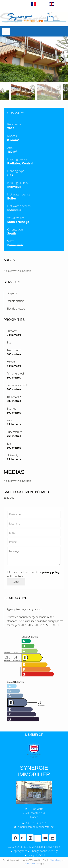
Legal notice (53, 847)
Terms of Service (31, 864)
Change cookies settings (44, 851)
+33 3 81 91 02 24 (36, 823)
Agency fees (20, 851)
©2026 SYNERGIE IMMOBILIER (25, 847)
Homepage (34, 17)
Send (16, 582)
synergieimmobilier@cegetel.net (36, 827)
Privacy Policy (55, 860)
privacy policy (51, 572)
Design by (36, 855)
